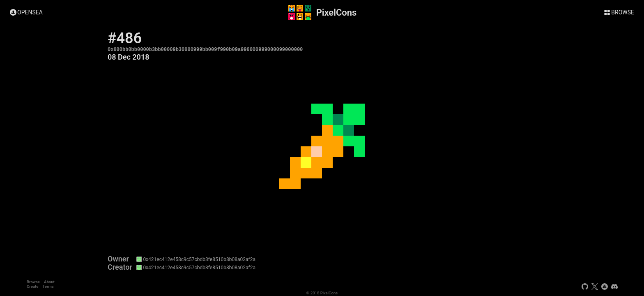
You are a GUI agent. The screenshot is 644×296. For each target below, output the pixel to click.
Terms (48, 286)
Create (32, 286)
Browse (33, 282)
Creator (120, 267)
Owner (118, 259)
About (49, 282)
